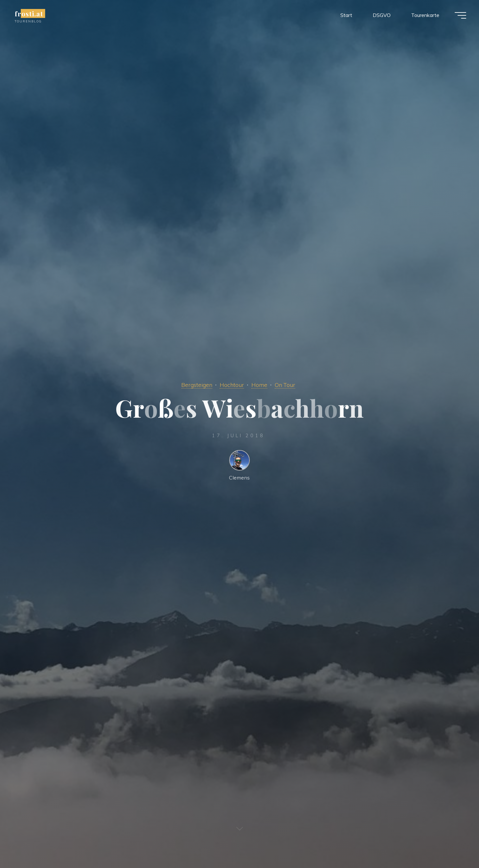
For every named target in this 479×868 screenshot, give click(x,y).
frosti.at (29, 13)
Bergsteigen (197, 385)
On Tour (285, 385)
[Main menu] (460, 15)
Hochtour (232, 385)
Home (259, 385)
